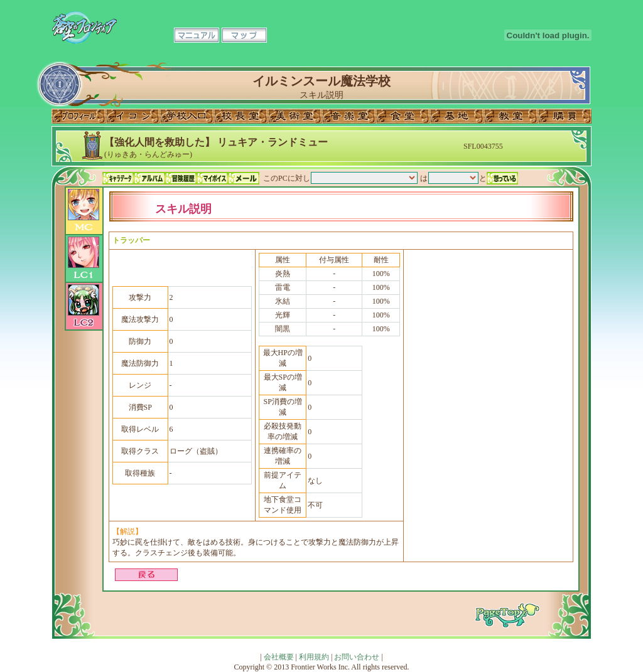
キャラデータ (118, 178)
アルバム (149, 178)
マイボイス (212, 178)
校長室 (240, 116)
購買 (565, 116)
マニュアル (197, 35)
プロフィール (78, 116)
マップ (244, 35)
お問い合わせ (357, 657)
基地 (457, 116)
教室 (511, 116)
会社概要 (279, 657)
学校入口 (186, 116)
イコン (132, 116)
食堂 (403, 116)
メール (244, 178)
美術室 (294, 116)
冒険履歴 (181, 178)
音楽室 (349, 116)
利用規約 (314, 657)
